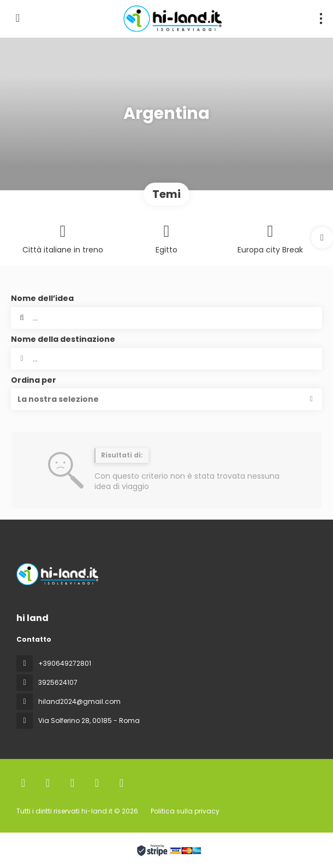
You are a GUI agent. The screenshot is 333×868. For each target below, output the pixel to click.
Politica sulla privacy (185, 811)
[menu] (321, 19)
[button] (322, 238)
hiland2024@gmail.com (79, 701)
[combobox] (166, 359)
